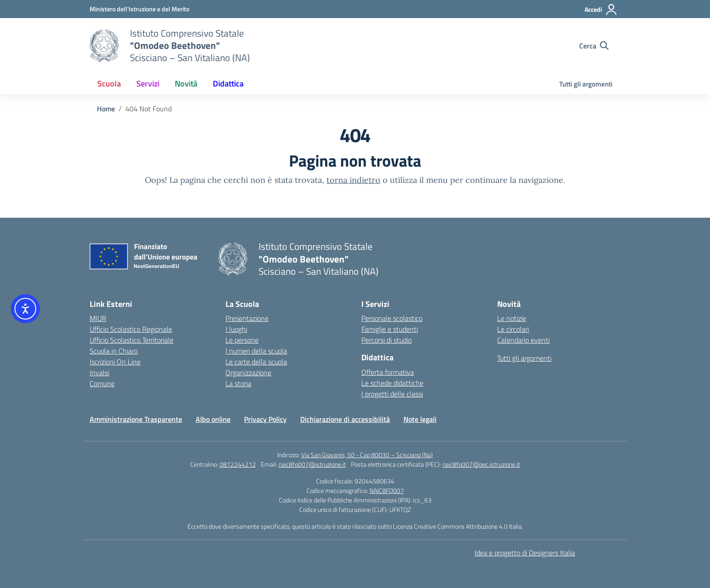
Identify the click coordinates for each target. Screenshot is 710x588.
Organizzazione (248, 373)
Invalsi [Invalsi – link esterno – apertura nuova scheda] (99, 373)
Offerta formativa (388, 372)
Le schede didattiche (392, 383)
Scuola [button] (109, 84)
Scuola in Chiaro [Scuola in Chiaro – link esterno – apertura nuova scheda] (114, 351)
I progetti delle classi (392, 394)
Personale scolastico (392, 318)
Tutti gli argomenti (586, 84)
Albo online (213, 419)
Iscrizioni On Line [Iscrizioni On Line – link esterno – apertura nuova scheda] (115, 362)
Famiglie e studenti (390, 329)
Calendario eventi (523, 340)
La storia (238, 383)
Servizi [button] (148, 84)
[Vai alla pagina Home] (106, 109)
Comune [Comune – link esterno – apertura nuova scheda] (102, 383)
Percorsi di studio (386, 340)
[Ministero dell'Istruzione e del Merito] (139, 9)
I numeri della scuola (256, 351)
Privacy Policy (265, 419)
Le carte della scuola (256, 362)
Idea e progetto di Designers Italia (525, 553)
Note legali (420, 419)
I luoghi (236, 329)
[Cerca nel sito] (594, 46)
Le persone (242, 340)
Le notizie (512, 318)
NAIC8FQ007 (387, 490)
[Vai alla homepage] (104, 46)
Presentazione (247, 318)
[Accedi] (601, 10)
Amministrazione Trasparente (136, 419)
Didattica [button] (228, 84)
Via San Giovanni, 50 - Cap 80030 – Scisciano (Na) (367, 455)
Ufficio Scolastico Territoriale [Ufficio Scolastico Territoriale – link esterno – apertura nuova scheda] (132, 340)
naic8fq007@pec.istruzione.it (481, 464)
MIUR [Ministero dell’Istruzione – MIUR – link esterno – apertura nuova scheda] (98, 318)
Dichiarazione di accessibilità (345, 419)
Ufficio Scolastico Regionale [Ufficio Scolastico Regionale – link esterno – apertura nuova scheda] (131, 329)
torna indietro (353, 180)
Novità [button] (186, 84)
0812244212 (238, 464)
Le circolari (513, 329)
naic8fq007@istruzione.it (312, 464)
